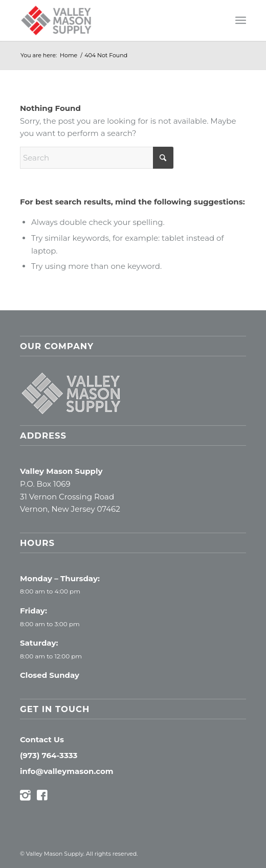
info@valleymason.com (67, 771)
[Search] (97, 158)
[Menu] (241, 20)
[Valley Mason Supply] (110, 20)
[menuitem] (241, 20)
